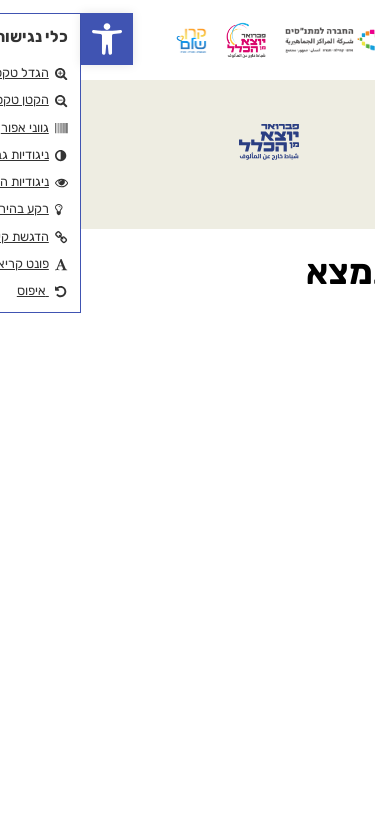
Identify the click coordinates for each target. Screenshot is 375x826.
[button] (26, 39)
